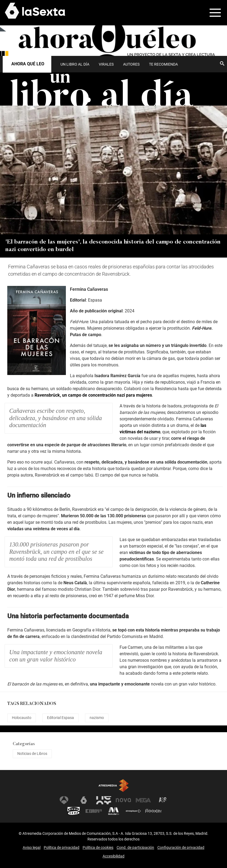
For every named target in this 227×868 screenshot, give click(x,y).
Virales (106, 64)
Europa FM (94, 811)
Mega (143, 800)
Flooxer (153, 811)
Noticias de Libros (32, 754)
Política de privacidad (62, 847)
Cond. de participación (135, 847)
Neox (104, 800)
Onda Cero (74, 811)
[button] (212, 13)
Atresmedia (114, 786)
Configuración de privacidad (181, 847)
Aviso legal (32, 847)
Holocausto (22, 718)
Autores (131, 64)
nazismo (97, 718)
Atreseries (163, 800)
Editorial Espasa (60, 718)
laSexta (84, 800)
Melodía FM (114, 811)
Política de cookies (98, 847)
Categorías (24, 744)
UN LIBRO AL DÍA (75, 64)
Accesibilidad (113, 856)
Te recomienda (163, 64)
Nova (123, 800)
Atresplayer (133, 811)
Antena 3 (64, 800)
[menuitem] (75, 64)
